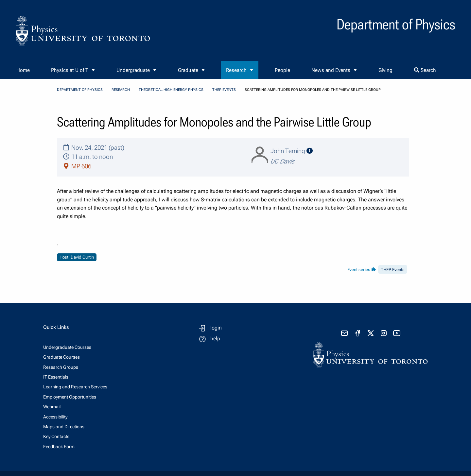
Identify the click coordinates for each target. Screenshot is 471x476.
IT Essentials (56, 377)
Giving (385, 70)
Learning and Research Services (75, 387)
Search (425, 70)
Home (23, 70)
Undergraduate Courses (67, 347)
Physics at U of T (70, 70)
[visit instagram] (384, 333)
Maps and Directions (64, 427)
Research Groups (61, 367)
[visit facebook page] (358, 333)
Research (236, 70)
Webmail (52, 407)
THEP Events (224, 90)
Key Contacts (56, 436)
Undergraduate (133, 70)
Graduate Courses (61, 357)
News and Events (331, 70)
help (215, 339)
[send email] (344, 333)
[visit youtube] (397, 333)
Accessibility (55, 417)
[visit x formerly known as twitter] (371, 333)
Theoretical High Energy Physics (171, 90)
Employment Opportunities (70, 397)
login (216, 328)
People (282, 70)
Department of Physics (80, 90)
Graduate (188, 70)
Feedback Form (59, 447)
